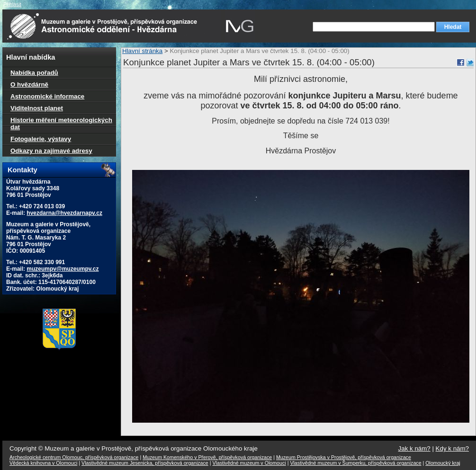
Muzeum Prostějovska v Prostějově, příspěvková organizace (344, 457)
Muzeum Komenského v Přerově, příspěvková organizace (207, 457)
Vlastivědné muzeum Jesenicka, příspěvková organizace (145, 463)
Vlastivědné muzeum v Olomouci (249, 463)
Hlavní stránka (142, 51)
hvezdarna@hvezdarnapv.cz (64, 213)
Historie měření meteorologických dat (61, 124)
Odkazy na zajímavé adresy (51, 151)
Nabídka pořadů (34, 73)
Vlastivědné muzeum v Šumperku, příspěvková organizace (355, 463)
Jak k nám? (414, 448)
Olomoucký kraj (443, 463)
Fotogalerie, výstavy (41, 139)
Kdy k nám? (452, 448)
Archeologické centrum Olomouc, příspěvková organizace (74, 457)
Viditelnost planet (37, 108)
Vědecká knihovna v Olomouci (43, 463)
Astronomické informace (47, 96)
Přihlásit (12, 4)
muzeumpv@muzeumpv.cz (63, 269)
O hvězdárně (29, 84)
